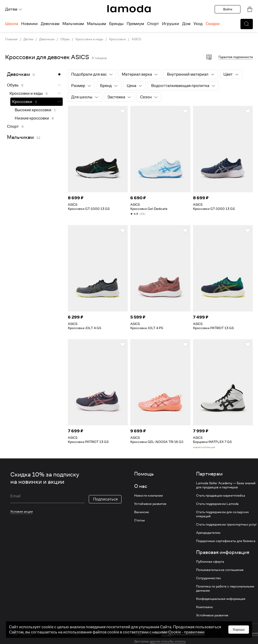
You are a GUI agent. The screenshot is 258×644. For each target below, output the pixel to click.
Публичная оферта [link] (210, 562)
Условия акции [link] (22, 511)
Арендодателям (208, 533)
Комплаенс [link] (205, 607)
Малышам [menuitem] (96, 24)
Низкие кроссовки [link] (32, 118)
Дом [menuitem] (186, 24)
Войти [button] (228, 9)
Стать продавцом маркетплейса (221, 496)
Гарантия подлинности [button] (236, 57)
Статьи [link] (139, 520)
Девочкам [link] (47, 39)
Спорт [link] (13, 126)
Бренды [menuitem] (116, 24)
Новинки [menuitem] (29, 24)
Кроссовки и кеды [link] (89, 39)
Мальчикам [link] (20, 137)
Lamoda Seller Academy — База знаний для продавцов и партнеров (226, 485)
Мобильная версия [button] (244, 633)
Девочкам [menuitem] (50, 24)
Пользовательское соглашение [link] (220, 570)
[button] (247, 24)
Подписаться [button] (105, 499)
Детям (14, 9)
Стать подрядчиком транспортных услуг (226, 524)
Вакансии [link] (142, 512)
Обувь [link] (65, 39)
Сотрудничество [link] (208, 578)
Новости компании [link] (148, 496)
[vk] (75, 634)
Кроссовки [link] (117, 39)
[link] (129, 9)
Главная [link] (11, 39)
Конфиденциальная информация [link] (221, 599)
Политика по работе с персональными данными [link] (225, 589)
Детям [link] (28, 39)
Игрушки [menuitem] (171, 24)
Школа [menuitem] (12, 24)
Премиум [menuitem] (135, 24)
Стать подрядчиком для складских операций (222, 514)
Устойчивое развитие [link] (150, 504)
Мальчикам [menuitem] (73, 24)
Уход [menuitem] (198, 24)
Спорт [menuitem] (153, 24)
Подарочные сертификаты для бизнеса (226, 541)
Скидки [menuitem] (213, 24)
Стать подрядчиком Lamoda (217, 504)
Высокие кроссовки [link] (33, 110)
